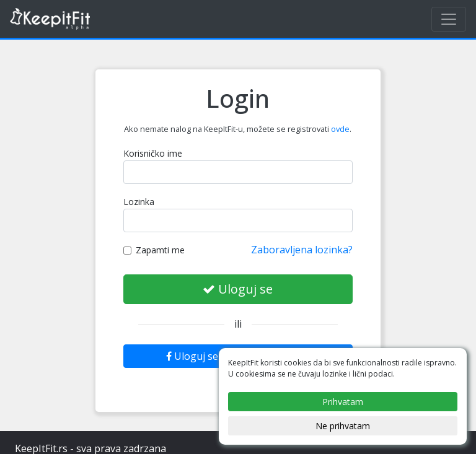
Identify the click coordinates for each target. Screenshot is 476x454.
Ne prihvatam (343, 426)
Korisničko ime (153, 153)
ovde (340, 129)
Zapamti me (154, 250)
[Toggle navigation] (449, 19)
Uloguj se (238, 289)
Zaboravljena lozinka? (302, 250)
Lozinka (139, 202)
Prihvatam (343, 402)
